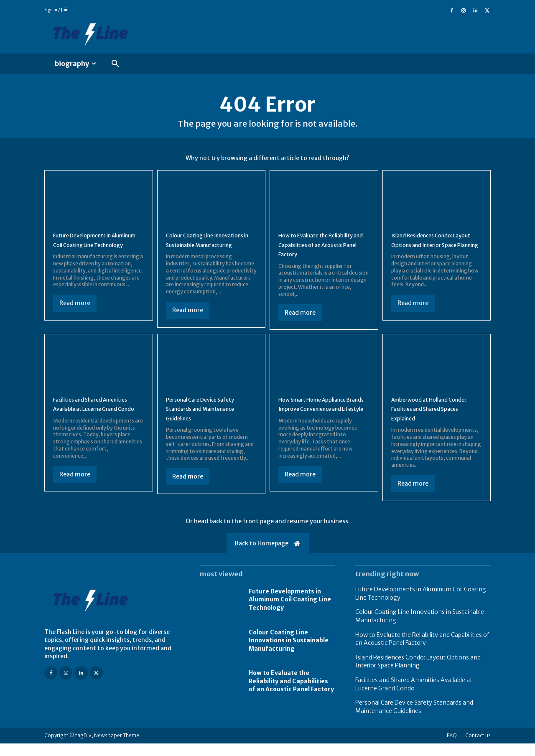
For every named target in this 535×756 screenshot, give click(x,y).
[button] (115, 64)
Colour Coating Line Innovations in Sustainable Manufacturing (207, 250)
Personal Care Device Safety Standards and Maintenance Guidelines (210, 421)
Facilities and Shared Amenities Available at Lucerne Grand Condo (88, 421)
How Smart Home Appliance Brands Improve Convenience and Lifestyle (322, 421)
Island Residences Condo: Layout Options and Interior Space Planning (435, 250)
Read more (75, 318)
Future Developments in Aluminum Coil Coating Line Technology (95, 250)
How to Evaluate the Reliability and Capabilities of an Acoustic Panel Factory (324, 250)
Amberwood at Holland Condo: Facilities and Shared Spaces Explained (435, 421)
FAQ (452, 748)
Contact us (478, 748)
